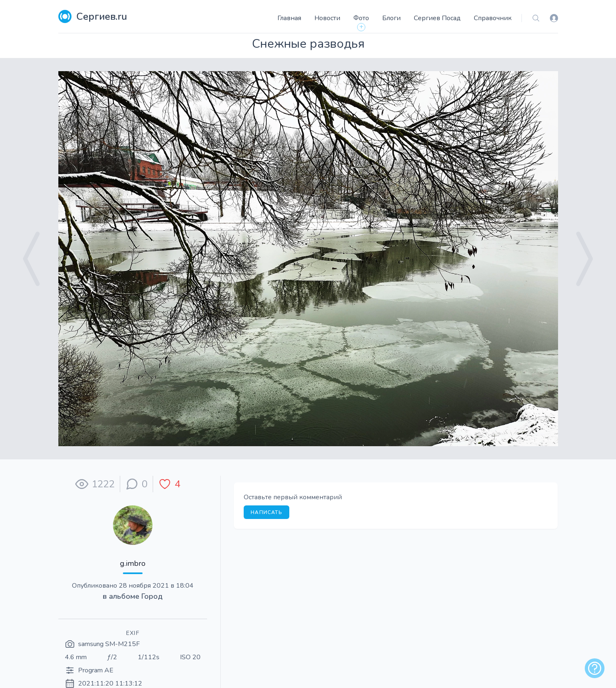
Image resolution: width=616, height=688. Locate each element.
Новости (327, 18)
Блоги (391, 18)
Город (152, 596)
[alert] (595, 668)
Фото (361, 18)
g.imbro (133, 563)
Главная (289, 18)
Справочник (493, 18)
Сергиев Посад (437, 18)
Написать (266, 512)
